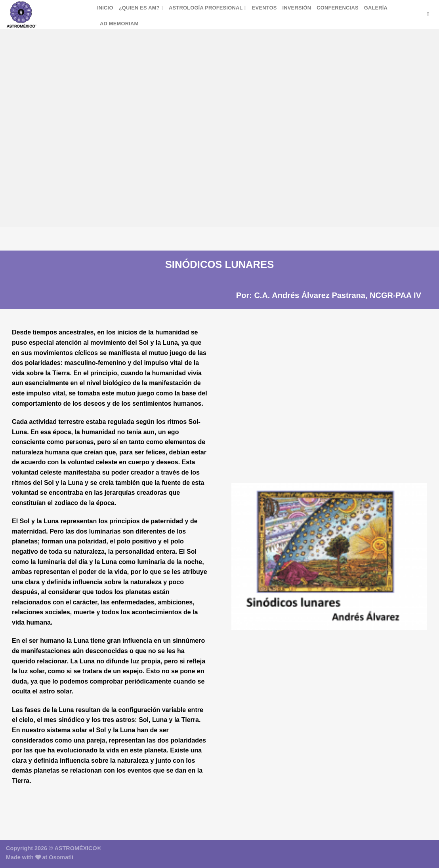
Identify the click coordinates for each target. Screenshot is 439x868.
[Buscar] (430, 14)
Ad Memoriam (119, 24)
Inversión (297, 8)
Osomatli (61, 857)
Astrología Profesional (208, 8)
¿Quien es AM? (141, 8)
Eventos (264, 8)
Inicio (105, 8)
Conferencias (337, 8)
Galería (376, 8)
